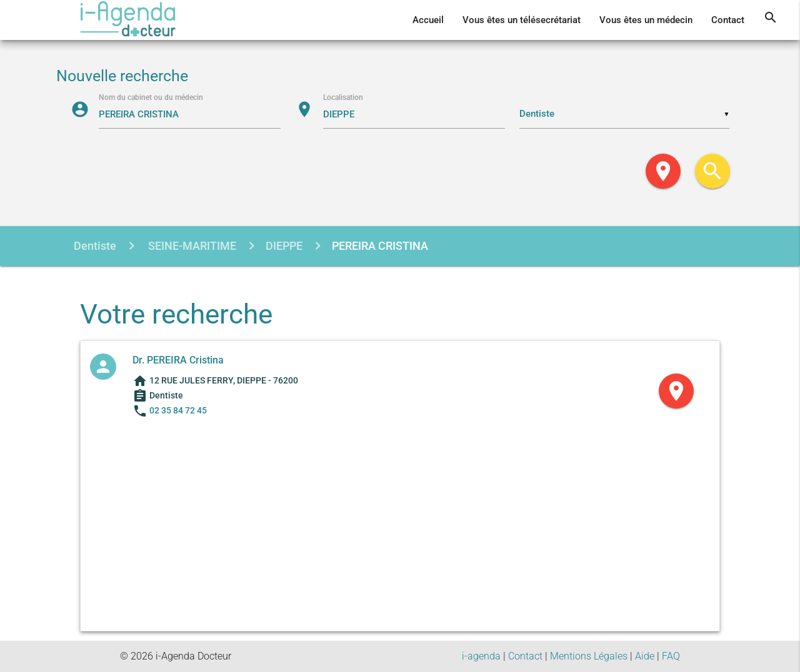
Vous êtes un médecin (646, 20)
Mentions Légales (589, 656)
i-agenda (481, 656)
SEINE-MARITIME (191, 246)
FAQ (671, 656)
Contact (728, 20)
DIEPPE (284, 246)
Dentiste (95, 246)
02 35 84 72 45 (178, 410)
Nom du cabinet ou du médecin (151, 97)
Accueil (428, 20)
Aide (645, 656)
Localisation (343, 97)
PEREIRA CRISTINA (380, 246)
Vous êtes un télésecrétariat (522, 20)
